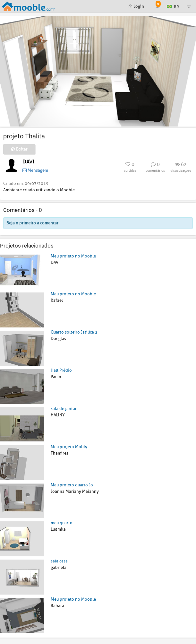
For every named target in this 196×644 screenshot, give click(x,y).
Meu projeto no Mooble (73, 256)
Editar (19, 149)
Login (136, 6)
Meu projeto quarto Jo (72, 485)
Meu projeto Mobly (69, 447)
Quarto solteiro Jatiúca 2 (74, 332)
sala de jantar (64, 409)
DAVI (28, 162)
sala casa (59, 561)
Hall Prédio (61, 370)
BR (173, 6)
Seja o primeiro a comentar (33, 223)
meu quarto (62, 523)
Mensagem (35, 170)
